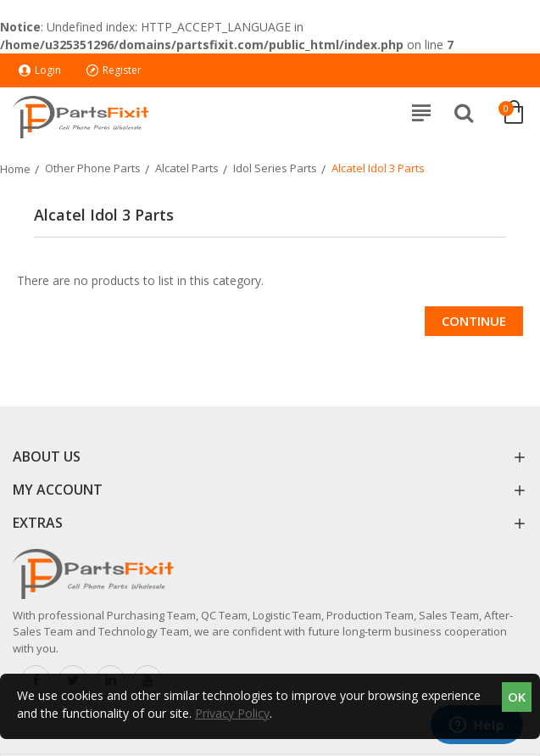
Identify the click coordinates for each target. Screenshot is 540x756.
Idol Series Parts (275, 168)
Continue (474, 321)
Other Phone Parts (93, 168)
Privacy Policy (232, 713)
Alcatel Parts (187, 168)
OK (517, 697)
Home (15, 169)
